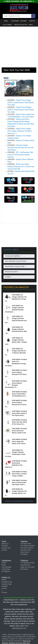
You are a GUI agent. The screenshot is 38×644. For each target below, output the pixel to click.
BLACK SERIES (7, 25)
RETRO (31, 25)
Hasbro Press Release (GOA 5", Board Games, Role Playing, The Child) (21, 110)
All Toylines (24, 554)
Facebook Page (7, 584)
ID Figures (5, 546)
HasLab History (25, 565)
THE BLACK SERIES (12, 256)
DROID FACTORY (11, 272)
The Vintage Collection (28, 546)
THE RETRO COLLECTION (15, 267)
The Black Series (26, 544)
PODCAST (32, 21)
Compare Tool (6, 548)
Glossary (4, 550)
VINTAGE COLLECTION (19, 25)
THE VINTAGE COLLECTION (15, 261)
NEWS (6, 21)
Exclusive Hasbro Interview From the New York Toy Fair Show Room (21, 148)
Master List (5, 544)
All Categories (6, 571)
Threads (4, 588)
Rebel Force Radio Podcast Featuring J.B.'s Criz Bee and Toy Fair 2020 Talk (21, 167)
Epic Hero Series (26, 550)
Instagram (5, 586)
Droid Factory (25, 552)
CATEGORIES (15, 21)
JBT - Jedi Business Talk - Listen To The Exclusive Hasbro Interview (21, 155)
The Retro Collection (27, 548)
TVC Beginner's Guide (28, 563)
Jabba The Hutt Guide (27, 567)
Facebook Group (7, 582)
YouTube (4, 593)
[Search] (33, 16)
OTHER (8, 277)
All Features (24, 569)
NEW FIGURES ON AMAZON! (19, 1)
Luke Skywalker (7, 567)
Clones (4, 563)
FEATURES (23, 21)
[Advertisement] (19, 46)
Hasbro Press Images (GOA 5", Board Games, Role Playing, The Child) (21, 103)
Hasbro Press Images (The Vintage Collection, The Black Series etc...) (20, 131)
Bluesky (4, 580)
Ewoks (4, 565)
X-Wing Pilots (6, 569)
